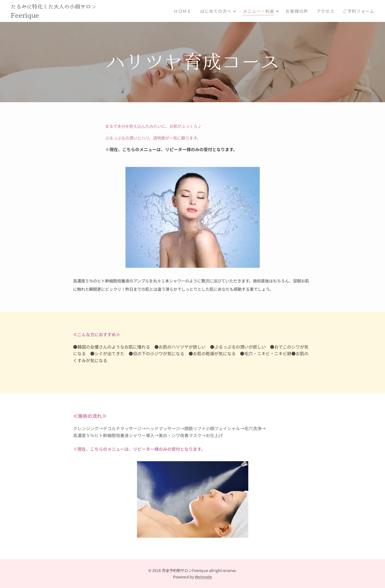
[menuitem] (193, 11)
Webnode (203, 577)
